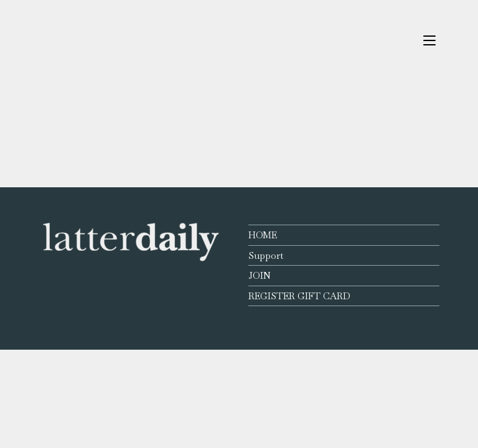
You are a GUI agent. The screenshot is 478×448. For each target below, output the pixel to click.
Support (266, 255)
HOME (263, 235)
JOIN (260, 275)
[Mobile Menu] (429, 40)
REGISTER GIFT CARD (299, 296)
